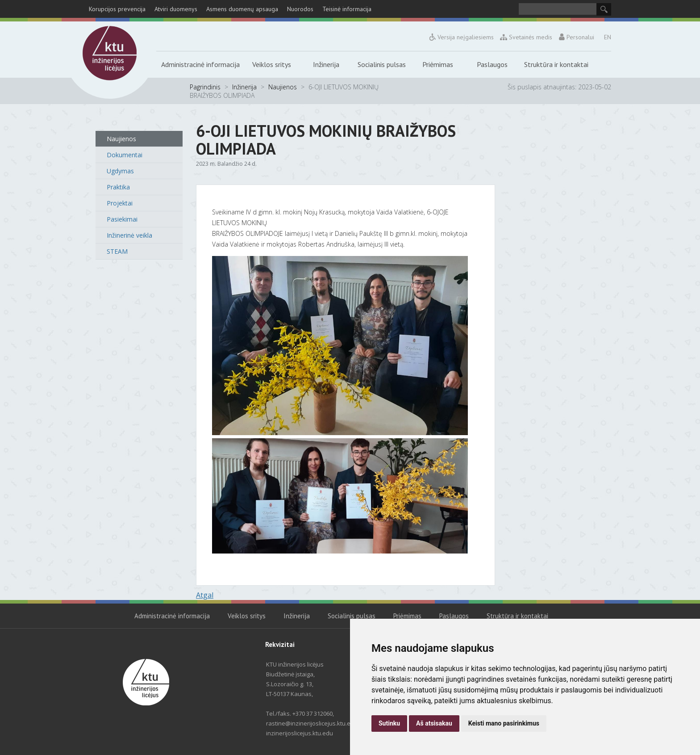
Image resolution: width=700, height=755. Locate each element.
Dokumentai (125, 155)
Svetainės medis (527, 37)
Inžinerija (326, 64)
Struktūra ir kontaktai (556, 64)
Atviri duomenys (176, 9)
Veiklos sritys (272, 64)
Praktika (118, 187)
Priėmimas (438, 64)
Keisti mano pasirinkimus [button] (504, 723)
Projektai (120, 203)
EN (608, 37)
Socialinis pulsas (382, 64)
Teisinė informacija (347, 9)
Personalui (576, 37)
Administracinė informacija (200, 64)
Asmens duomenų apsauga (242, 9)
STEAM (117, 251)
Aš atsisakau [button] (434, 723)
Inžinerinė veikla (129, 235)
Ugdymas (120, 171)
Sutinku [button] (389, 723)
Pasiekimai (122, 219)
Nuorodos (300, 9)
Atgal (205, 595)
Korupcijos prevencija (117, 9)
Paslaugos (492, 64)
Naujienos (283, 87)
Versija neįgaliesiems (462, 37)
